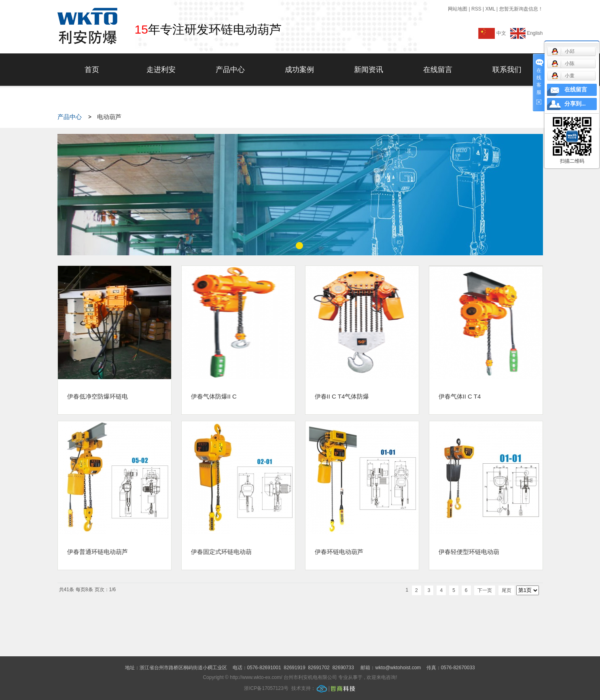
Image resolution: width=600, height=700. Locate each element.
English (527, 33)
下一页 (485, 590)
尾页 (507, 590)
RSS (476, 9)
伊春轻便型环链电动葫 (469, 552)
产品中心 (230, 70)
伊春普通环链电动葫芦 (98, 552)
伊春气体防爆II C (214, 396)
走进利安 (161, 70)
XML (490, 9)
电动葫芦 (109, 117)
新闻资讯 (369, 70)
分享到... (575, 104)
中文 (493, 33)
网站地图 (458, 9)
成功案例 (299, 70)
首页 (92, 70)
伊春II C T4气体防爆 (342, 396)
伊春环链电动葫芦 (339, 552)
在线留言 (438, 70)
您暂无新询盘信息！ (521, 9)
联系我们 (507, 70)
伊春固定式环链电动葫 (221, 552)
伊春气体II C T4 (460, 396)
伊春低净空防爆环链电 (98, 396)
